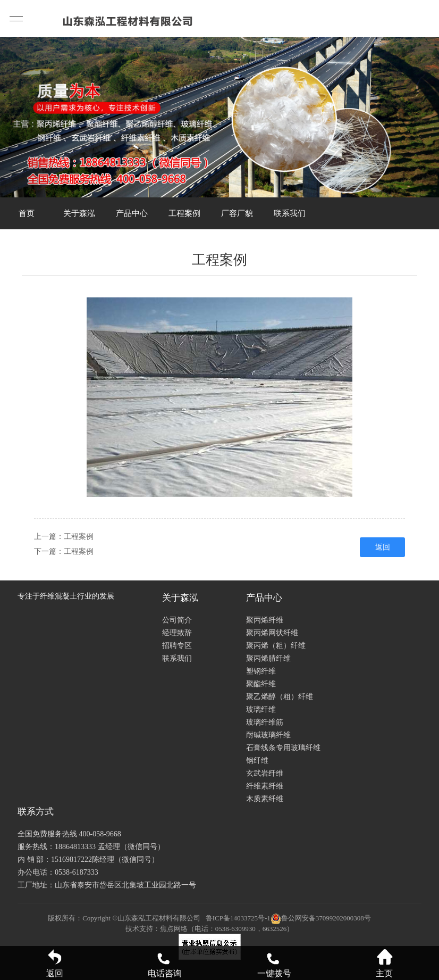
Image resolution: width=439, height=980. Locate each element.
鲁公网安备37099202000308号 (321, 918)
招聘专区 (177, 646)
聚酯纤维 (261, 684)
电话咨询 (165, 963)
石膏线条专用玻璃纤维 (283, 748)
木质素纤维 (265, 799)
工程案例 (184, 213)
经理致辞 (177, 633)
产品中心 (132, 213)
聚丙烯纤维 (265, 620)
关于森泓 (79, 213)
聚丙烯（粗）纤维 (276, 646)
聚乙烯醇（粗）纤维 (280, 697)
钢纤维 (257, 761)
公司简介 (177, 620)
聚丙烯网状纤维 (272, 633)
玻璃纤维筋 (265, 722)
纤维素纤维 (265, 786)
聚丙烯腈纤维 (268, 658)
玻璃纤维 (261, 709)
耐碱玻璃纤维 (268, 735)
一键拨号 (274, 963)
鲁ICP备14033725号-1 (238, 918)
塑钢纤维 (261, 671)
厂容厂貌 (237, 213)
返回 (383, 547)
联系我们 (290, 213)
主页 (384, 963)
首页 (27, 213)
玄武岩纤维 (265, 773)
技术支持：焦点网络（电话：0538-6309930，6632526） (209, 929)
